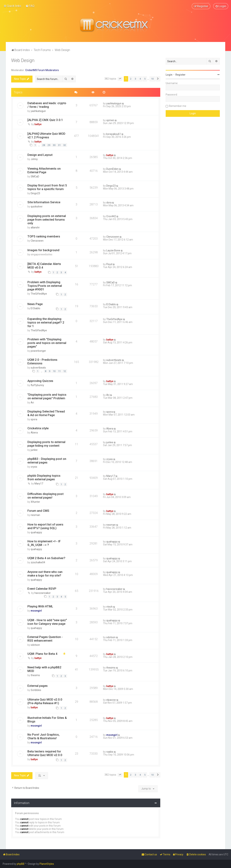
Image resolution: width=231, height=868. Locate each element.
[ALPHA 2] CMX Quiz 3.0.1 (45, 120)
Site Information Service (44, 202)
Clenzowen (37, 241)
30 (54, 145)
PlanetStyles (47, 864)
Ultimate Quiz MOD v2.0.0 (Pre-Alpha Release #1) (45, 701)
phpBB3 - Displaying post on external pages (47, 461)
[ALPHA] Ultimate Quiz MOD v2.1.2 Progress (46, 135)
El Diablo (35, 308)
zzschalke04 (38, 562)
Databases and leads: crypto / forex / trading (47, 105)
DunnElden (112, 169)
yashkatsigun (38, 111)
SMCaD (35, 176)
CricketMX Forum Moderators (42, 70)
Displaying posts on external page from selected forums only (47, 220)
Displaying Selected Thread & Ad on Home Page (46, 413)
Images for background (43, 250)
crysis (34, 467)
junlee (34, 450)
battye (38, 124)
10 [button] (152, 79)
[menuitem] (30, 6)
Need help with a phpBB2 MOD (44, 669)
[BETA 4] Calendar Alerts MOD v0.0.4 (44, 265)
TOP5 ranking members (44, 236)
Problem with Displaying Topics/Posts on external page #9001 (45, 286)
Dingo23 (35, 193)
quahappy (36, 532)
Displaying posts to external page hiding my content (46, 444)
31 (59, 145)
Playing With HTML (40, 606)
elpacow (111, 700)
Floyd (109, 264)
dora (109, 203)
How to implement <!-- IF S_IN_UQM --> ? (44, 543)
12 (65, 371)
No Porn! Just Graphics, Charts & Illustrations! (43, 736)
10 (54, 371)
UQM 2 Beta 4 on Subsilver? (46, 558)
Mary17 (39, 484)
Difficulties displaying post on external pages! (45, 496)
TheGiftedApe (39, 294)
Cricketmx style (38, 428)
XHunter (35, 502)
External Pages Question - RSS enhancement (45, 639)
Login (169, 75)
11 (59, 371)
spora (34, 419)
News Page (35, 304)
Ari (32, 403)
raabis (110, 752)
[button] (120, 79)
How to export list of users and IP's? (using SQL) (45, 526)
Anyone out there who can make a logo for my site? (45, 574)
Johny (34, 159)
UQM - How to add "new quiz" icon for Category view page (47, 622)
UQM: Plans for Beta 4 (42, 654)
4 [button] (140, 79)
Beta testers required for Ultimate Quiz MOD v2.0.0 (45, 753)
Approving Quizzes (40, 381)
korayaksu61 (114, 134)
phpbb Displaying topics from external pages (44, 477)
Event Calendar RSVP (42, 589)
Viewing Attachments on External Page (44, 170)
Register (180, 75)
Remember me (178, 106)
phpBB (21, 864)
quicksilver (37, 207)
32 (65, 145)
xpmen (110, 120)
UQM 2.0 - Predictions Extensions (42, 361)
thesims (35, 675)
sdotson (35, 645)
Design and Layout (40, 155)
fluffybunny (37, 385)
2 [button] (131, 79)
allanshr (35, 227)
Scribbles (36, 690)
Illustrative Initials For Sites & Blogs (47, 720)
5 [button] (145, 79)
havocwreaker (43, 593)
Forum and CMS (38, 511)
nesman (35, 515)
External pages (38, 686)
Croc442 (111, 216)
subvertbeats (38, 367)
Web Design (23, 60)
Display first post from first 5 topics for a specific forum (47, 187)
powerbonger (38, 351)
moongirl (36, 610)
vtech (109, 607)
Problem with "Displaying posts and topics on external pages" (47, 343)
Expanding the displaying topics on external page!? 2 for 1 (46, 322)
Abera (34, 433)
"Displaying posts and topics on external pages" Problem (47, 396)
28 (44, 145)
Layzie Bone (113, 250)
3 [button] (135, 79)
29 (49, 145)
